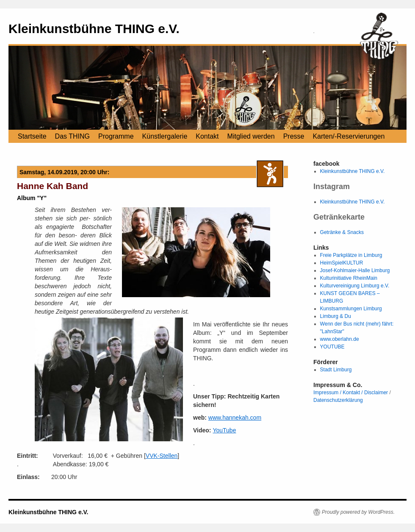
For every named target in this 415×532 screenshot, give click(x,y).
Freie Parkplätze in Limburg (351, 255)
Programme (116, 136)
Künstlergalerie (165, 136)
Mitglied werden (251, 136)
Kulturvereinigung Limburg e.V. (355, 286)
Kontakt (207, 136)
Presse (294, 136)
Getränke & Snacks (342, 232)
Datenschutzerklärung (338, 400)
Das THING (72, 136)
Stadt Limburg (336, 370)
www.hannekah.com (235, 418)
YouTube (224, 430)
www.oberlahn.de (340, 339)
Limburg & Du (336, 316)
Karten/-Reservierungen (349, 136)
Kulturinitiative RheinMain (349, 278)
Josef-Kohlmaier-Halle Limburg (355, 270)
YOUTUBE (332, 347)
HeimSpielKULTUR (342, 263)
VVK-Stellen (162, 456)
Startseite (32, 136)
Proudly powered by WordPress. (358, 512)
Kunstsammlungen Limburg (351, 309)
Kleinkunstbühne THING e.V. (94, 29)
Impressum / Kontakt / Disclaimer (351, 393)
